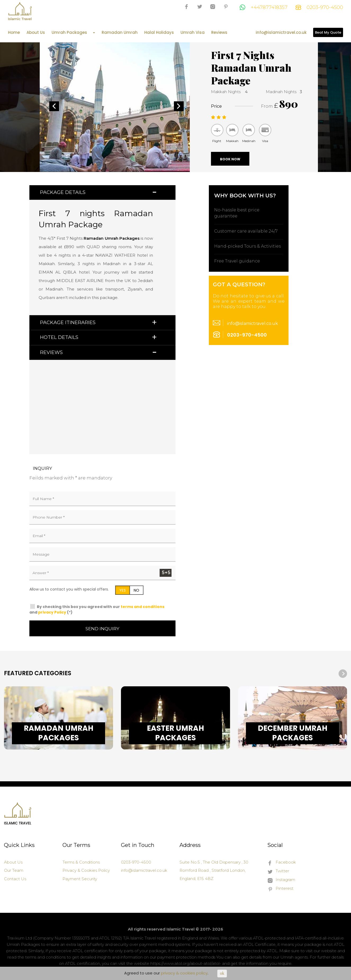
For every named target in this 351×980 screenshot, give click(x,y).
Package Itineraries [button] (68, 323)
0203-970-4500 (319, 7)
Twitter (278, 871)
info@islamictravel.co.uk (281, 33)
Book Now (230, 159)
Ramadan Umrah (120, 33)
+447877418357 (264, 7)
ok (222, 973)
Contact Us (15, 879)
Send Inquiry (102, 629)
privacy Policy (52, 612)
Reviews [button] (51, 352)
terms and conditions (143, 607)
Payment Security (80, 879)
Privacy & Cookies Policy (86, 870)
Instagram (281, 880)
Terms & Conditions (81, 862)
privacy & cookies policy (184, 973)
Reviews (219, 33)
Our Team (14, 870)
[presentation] (343, 674)
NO (136, 590)
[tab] (103, 192)
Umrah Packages (73, 33)
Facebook (282, 863)
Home (14, 33)
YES (123, 590)
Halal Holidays (159, 33)
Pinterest (280, 889)
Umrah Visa (193, 33)
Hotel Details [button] (59, 337)
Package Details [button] (63, 192)
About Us (36, 33)
